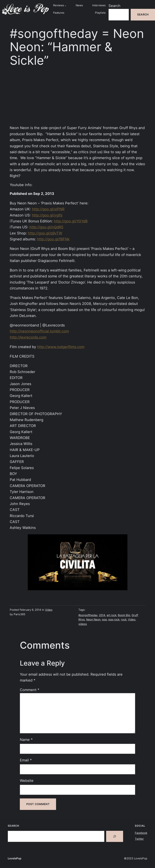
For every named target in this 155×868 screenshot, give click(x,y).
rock (124, 620)
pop (104, 620)
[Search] (115, 836)
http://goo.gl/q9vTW (45, 233)
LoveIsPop (15, 858)
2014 (102, 615)
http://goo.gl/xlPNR (48, 209)
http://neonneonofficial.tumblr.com (39, 331)
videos (83, 624)
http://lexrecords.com (28, 337)
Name (26, 740)
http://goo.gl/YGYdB (71, 221)
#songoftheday (88, 615)
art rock (112, 615)
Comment (30, 690)
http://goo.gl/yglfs (47, 215)
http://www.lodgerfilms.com (61, 347)
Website (27, 781)
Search (114, 6)
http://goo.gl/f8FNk (53, 239)
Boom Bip (124, 615)
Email (26, 760)
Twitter (139, 839)
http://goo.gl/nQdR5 (46, 227)
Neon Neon (93, 620)
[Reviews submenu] (66, 5)
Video (49, 610)
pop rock (114, 620)
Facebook (141, 833)
